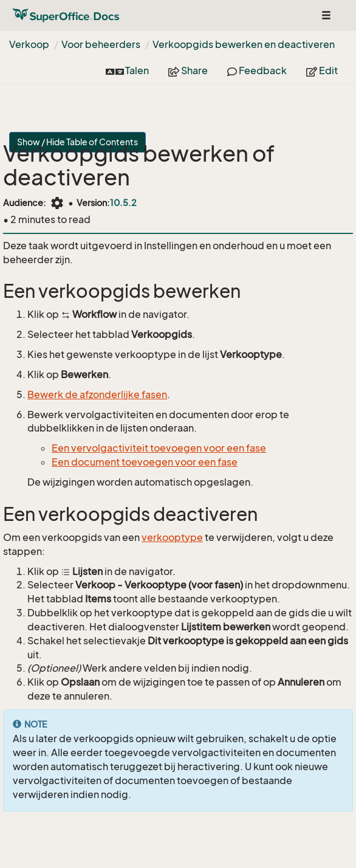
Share (188, 71)
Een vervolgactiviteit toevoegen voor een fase (159, 448)
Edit (322, 71)
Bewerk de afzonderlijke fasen (97, 394)
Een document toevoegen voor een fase (145, 462)
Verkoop (29, 44)
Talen (127, 71)
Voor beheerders (101, 44)
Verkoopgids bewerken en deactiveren (244, 44)
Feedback (257, 71)
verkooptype (172, 537)
